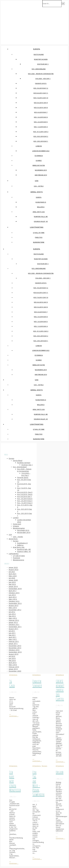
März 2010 (13, 665)
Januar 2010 (13, 669)
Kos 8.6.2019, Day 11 (41, 93)
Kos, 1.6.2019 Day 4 (41, 127)
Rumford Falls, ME (41, 217)
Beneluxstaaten (39, 165)
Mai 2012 (12, 616)
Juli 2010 (12, 656)
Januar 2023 (13, 567)
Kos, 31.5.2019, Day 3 (41, 132)
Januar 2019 (13, 586)
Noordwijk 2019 (41, 170)
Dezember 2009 (15, 671)
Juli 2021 (12, 572)
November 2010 (15, 648)
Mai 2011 (12, 635)
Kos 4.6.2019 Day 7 (41, 112)
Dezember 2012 (15, 610)
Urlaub (60, 772)
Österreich (39, 156)
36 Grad (12, 683)
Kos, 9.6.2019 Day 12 (41, 88)
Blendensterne (39, 242)
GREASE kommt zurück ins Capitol (60, 690)
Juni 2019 (12, 582)
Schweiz (39, 161)
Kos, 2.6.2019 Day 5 (41, 122)
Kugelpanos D (41, 202)
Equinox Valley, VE (41, 221)
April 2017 (13, 591)
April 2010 (13, 663)
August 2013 (14, 605)
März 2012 (13, 618)
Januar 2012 (13, 622)
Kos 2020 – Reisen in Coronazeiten (41, 74)
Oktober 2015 (14, 593)
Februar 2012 (14, 620)
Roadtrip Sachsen (41, 59)
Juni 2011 (12, 633)
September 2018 (15, 589)
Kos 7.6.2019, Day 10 (41, 98)
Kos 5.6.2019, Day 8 (41, 108)
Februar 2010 (14, 667)
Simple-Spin (29, 22)
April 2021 (13, 574)
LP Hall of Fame (39, 233)
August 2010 (14, 654)
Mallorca (41, 207)
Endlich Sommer (37, 683)
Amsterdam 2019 (41, 175)
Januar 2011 (13, 644)
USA (37, 181)
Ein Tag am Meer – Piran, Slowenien (38, 783)
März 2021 (13, 576)
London (39, 146)
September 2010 (15, 652)
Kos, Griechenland (39, 69)
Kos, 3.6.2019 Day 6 (41, 117)
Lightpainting (37, 227)
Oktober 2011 (14, 624)
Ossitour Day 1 (43, 64)
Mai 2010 (12, 660)
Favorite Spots (41, 83)
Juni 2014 (12, 595)
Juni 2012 (12, 614)
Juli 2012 (12, 612)
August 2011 (14, 629)
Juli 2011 (12, 631)
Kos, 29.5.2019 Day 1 (41, 141)
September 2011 (15, 627)
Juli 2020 (12, 578)
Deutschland (39, 55)
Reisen (45, 766)
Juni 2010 (12, 658)
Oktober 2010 (14, 650)
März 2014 (13, 599)
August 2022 (14, 570)
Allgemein (13, 675)
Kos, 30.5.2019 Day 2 (41, 136)
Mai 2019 (12, 584)
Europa (37, 49)
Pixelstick (39, 237)
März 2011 (13, 639)
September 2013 (15, 603)
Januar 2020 (13, 580)
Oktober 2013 (14, 601)
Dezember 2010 (15, 646)
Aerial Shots (37, 192)
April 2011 (13, 637)
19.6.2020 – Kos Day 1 (43, 79)
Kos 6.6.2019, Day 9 (41, 103)
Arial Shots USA (39, 212)
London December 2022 (41, 151)
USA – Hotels (39, 186)
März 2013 (13, 608)
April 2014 (13, 597)
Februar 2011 (14, 641)
